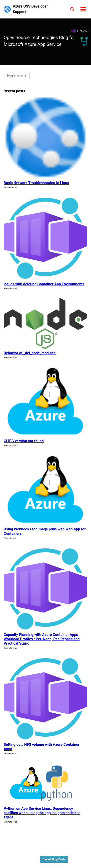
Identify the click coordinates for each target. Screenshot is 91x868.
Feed (35, 852)
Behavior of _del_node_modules (30, 353)
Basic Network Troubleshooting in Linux (36, 183)
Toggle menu (15, 76)
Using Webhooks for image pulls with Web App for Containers (45, 531)
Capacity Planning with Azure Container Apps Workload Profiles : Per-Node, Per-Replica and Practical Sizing (42, 639)
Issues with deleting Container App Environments (44, 284)
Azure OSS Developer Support (30, 9)
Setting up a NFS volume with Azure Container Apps (41, 747)
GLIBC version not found (24, 441)
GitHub (22, 852)
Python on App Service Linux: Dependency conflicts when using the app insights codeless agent (42, 813)
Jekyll (31, 859)
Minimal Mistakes (47, 859)
